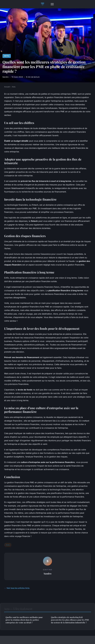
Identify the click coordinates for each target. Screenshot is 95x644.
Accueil (7, 87)
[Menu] (52, 4)
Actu (7, 56)
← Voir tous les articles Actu (17, 588)
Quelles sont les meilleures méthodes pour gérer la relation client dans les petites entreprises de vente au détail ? (24, 620)
